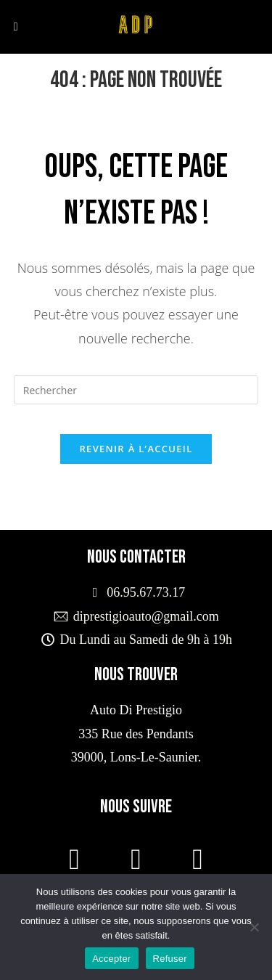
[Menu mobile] (16, 26)
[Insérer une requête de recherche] (136, 390)
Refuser (170, 959)
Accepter (111, 959)
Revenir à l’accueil (136, 449)
